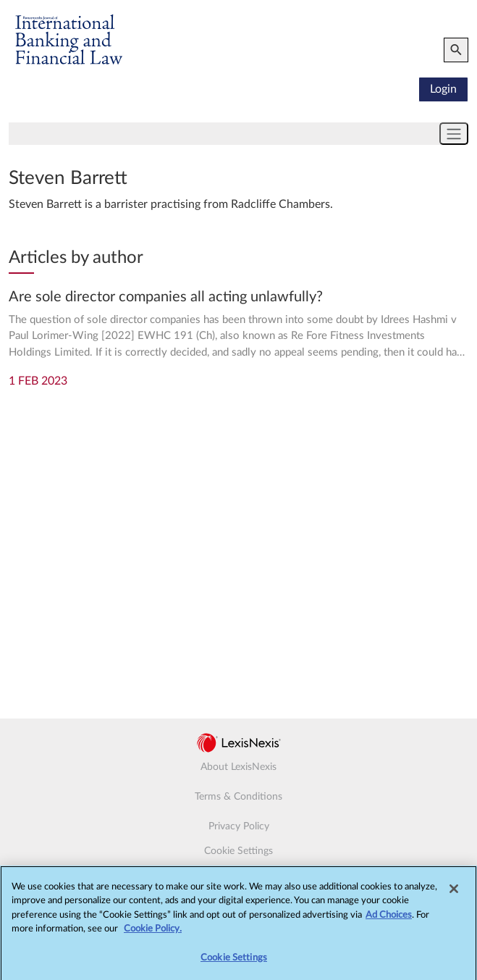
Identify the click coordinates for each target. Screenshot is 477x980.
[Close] (454, 893)
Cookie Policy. (153, 933)
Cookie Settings (238, 851)
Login (443, 89)
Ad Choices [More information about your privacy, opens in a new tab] (389, 920)
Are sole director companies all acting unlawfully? (166, 297)
